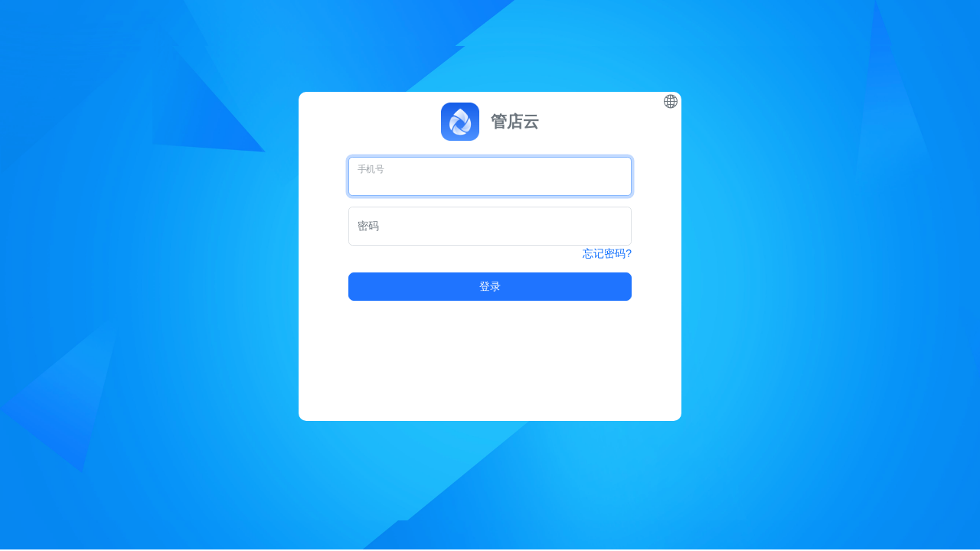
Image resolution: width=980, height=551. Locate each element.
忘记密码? (607, 253)
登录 (490, 286)
